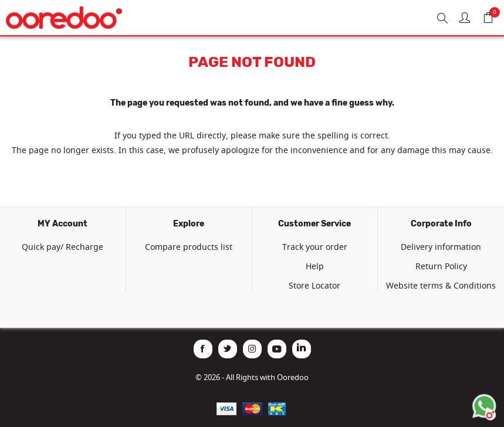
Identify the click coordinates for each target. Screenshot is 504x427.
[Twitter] (228, 349)
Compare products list (189, 247)
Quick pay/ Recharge (62, 247)
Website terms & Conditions (441, 285)
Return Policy (441, 266)
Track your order (315, 247)
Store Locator (314, 285)
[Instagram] (252, 349)
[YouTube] (277, 349)
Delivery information (441, 247)
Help (315, 266)
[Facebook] (203, 349)
